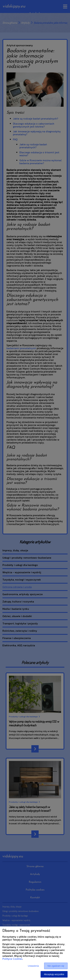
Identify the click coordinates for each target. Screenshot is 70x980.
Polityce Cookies (12, 959)
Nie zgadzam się (56, 966)
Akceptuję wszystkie (54, 974)
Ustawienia (33, 966)
